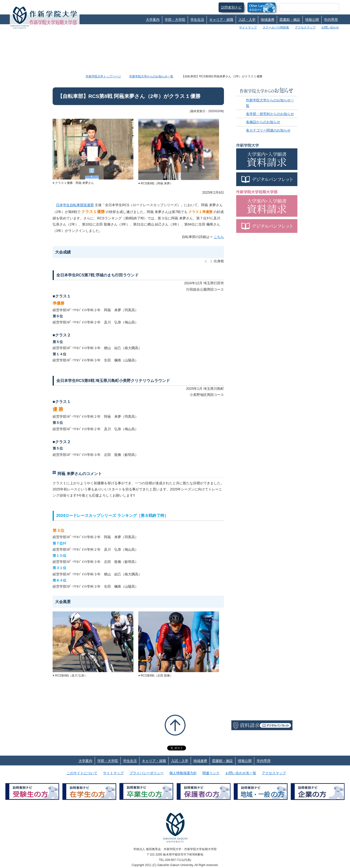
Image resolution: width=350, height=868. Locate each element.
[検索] (303, 7)
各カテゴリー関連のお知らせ (268, 130)
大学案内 (153, 20)
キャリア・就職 (221, 20)
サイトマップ (248, 27)
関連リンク (211, 773)
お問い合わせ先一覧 (241, 773)
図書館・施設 (290, 20)
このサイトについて (82, 773)
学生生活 (197, 20)
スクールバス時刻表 (276, 27)
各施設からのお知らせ (263, 122)
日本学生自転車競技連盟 (75, 205)
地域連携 (268, 20)
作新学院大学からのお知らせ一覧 (151, 76)
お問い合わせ (330, 27)
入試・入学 (247, 20)
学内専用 (331, 20)
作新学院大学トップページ (103, 76)
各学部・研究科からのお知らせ (270, 114)
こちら (219, 237)
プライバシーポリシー (147, 773)
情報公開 (312, 20)
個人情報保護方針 (183, 773)
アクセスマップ (305, 27)
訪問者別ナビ (231, 7)
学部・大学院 (175, 20)
